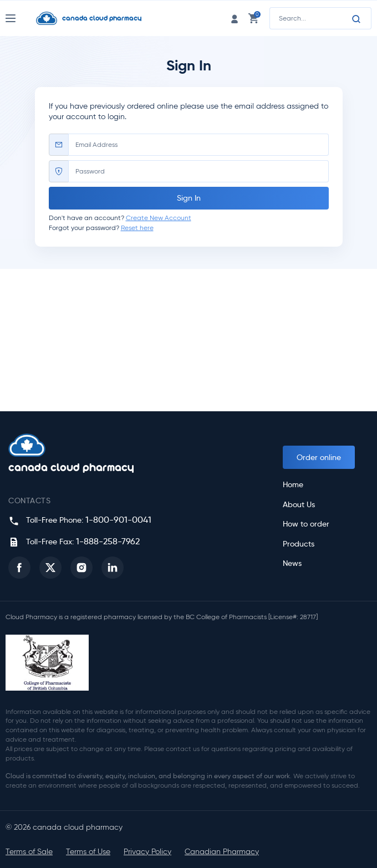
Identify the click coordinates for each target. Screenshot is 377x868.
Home (293, 485)
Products (299, 544)
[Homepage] (109, 18)
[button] (19, 568)
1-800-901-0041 (118, 520)
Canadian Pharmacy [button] (222, 852)
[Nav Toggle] (21, 18)
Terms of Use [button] (88, 852)
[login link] (235, 18)
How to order (306, 524)
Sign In (189, 198)
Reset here (137, 228)
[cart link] (253, 18)
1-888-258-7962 (108, 541)
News (292, 563)
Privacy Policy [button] (147, 852)
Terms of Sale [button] (29, 852)
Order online (319, 457)
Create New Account (159, 218)
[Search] (356, 19)
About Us (299, 505)
